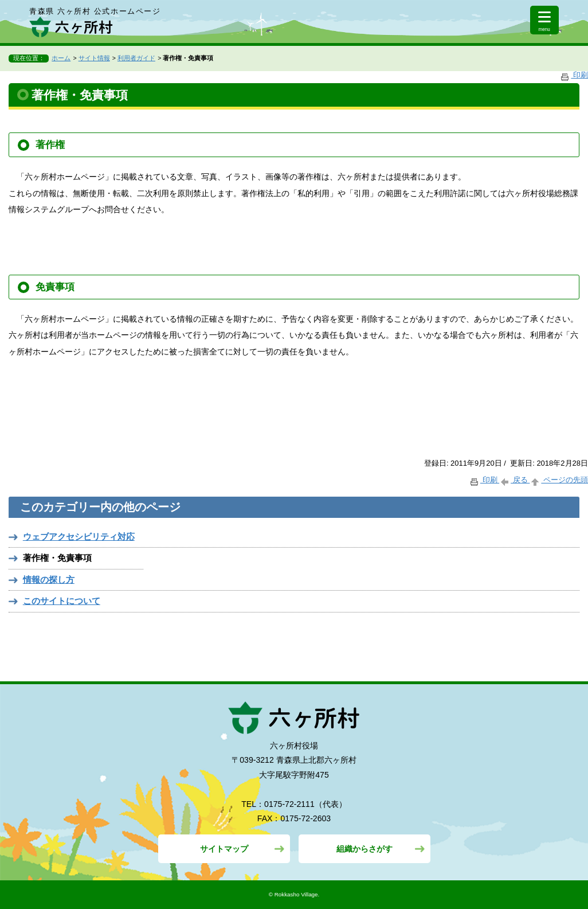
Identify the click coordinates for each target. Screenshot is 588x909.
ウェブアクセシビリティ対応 (79, 537)
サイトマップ (224, 849)
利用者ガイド (136, 58)
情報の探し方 (49, 580)
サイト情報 (94, 58)
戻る (514, 480)
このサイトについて (62, 601)
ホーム (61, 58)
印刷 (574, 75)
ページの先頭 (559, 480)
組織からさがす (364, 849)
